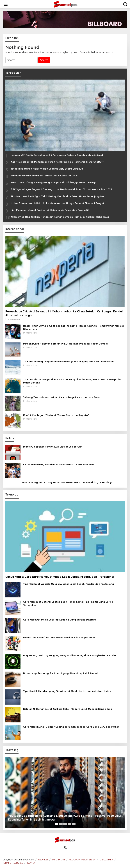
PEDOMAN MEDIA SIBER (82, 860)
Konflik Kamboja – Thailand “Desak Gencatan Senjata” (56, 415)
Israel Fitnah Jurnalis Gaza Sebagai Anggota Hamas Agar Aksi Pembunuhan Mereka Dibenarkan (73, 327)
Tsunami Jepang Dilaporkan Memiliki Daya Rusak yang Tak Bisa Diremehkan (68, 361)
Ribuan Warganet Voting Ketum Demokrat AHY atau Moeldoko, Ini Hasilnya (67, 482)
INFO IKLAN (58, 860)
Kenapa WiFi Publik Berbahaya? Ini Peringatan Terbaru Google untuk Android (57, 155)
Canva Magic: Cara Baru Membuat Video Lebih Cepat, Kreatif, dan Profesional (60, 577)
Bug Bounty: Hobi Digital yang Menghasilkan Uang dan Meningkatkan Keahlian (70, 655)
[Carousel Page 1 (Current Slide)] (56, 824)
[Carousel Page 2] (61, 824)
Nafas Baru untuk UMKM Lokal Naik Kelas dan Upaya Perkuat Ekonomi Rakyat (57, 203)
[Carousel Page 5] (74, 824)
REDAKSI (43, 860)
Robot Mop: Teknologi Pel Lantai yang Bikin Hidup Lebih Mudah (61, 673)
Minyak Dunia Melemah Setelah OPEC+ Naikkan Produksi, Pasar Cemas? (66, 344)
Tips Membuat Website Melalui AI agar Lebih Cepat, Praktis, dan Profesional (69, 584)
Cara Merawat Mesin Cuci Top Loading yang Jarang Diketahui (60, 620)
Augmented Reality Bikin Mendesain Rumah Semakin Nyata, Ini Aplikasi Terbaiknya (60, 217)
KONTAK (32, 863)
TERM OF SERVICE (13, 863)
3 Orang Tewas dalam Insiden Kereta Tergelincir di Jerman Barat (62, 397)
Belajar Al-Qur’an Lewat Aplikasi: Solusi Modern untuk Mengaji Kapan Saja (68, 709)
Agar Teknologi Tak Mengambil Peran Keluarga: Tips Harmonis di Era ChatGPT (57, 162)
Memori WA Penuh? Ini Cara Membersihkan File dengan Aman (59, 637)
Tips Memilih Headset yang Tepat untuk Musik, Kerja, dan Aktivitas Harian (67, 691)
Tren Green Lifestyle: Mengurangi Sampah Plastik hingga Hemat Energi (53, 182)
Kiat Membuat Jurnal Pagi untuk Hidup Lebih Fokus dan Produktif (50, 210)
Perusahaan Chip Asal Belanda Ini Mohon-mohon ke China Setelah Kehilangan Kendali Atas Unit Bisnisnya (64, 313)
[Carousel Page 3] (65, 824)
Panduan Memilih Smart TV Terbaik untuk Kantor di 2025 (44, 176)
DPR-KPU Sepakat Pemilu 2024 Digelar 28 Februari (53, 447)
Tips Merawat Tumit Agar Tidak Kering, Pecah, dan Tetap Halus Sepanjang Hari (58, 196)
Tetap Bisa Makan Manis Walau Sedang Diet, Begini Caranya (47, 169)
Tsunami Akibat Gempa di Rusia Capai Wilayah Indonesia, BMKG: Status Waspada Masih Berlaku (72, 381)
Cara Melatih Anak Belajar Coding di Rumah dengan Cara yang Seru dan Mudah (71, 727)
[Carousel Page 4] (69, 824)
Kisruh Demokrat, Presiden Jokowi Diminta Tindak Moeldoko (59, 464)
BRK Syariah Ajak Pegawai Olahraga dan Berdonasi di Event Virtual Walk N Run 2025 (61, 189)
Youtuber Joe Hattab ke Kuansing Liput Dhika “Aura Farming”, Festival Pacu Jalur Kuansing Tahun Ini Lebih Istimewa (65, 818)
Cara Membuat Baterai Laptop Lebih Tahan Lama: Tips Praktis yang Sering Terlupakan (68, 603)
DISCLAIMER (106, 860)
